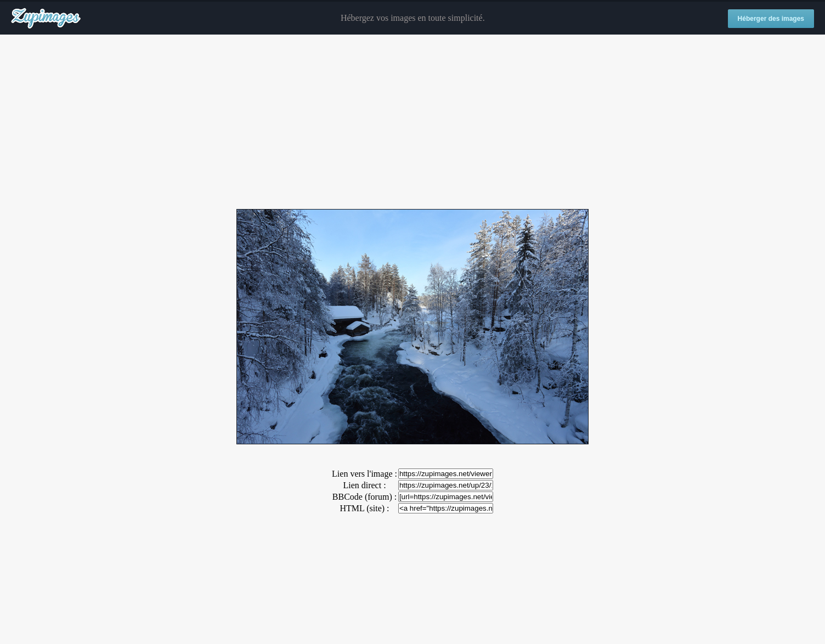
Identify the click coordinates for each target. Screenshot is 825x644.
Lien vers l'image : (365, 474)
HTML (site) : (364, 508)
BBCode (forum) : (365, 497)
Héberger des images (771, 19)
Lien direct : (364, 485)
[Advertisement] (412, 122)
